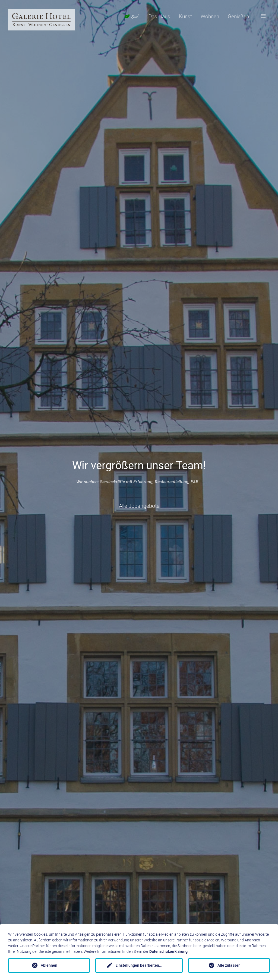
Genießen (238, 16)
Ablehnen (49, 965)
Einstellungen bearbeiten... (139, 965)
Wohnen (210, 16)
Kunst (185, 16)
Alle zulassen (229, 965)
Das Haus (159, 16)
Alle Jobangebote (139, 506)
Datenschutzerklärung (168, 951)
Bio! (131, 17)
